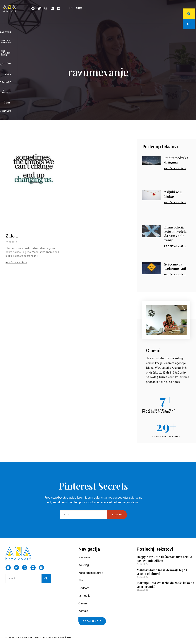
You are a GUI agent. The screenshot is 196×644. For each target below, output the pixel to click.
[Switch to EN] (71, 8)
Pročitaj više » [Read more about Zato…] (16, 262)
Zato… (12, 236)
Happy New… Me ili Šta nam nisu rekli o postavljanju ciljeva (164, 559)
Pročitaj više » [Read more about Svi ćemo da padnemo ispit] (175, 275)
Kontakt (6, 111)
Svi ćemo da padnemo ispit (175, 266)
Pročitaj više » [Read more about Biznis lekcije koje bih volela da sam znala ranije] (175, 246)
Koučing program (6, 42)
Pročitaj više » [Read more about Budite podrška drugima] (175, 169)
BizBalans (6, 82)
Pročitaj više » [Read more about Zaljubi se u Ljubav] (175, 203)
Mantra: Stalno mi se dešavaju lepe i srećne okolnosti (162, 572)
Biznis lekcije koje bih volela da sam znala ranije (175, 234)
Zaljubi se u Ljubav (173, 194)
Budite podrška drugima (176, 160)
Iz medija (7, 92)
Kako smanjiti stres (6, 53)
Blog (8, 74)
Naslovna (6, 32)
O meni (7, 102)
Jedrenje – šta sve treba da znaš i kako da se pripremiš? (165, 585)
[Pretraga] (46, 578)
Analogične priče (6, 64)
